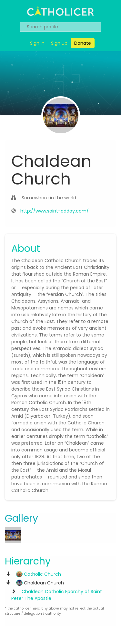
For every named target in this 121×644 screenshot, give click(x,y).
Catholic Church (39, 574)
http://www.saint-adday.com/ (55, 211)
